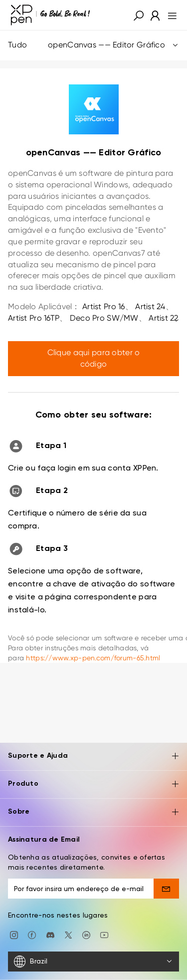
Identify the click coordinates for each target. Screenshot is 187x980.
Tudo (93, 45)
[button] (139, 15)
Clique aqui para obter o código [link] (94, 358)
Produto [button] (93, 784)
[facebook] (32, 934)
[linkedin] (86, 934)
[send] (166, 889)
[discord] (50, 934)
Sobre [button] (93, 812)
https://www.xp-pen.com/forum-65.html (93, 658)
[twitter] (68, 934)
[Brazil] (93, 962)
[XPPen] (50, 15)
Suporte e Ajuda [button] (93, 756)
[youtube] (104, 934)
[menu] (169, 15)
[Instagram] (14, 934)
